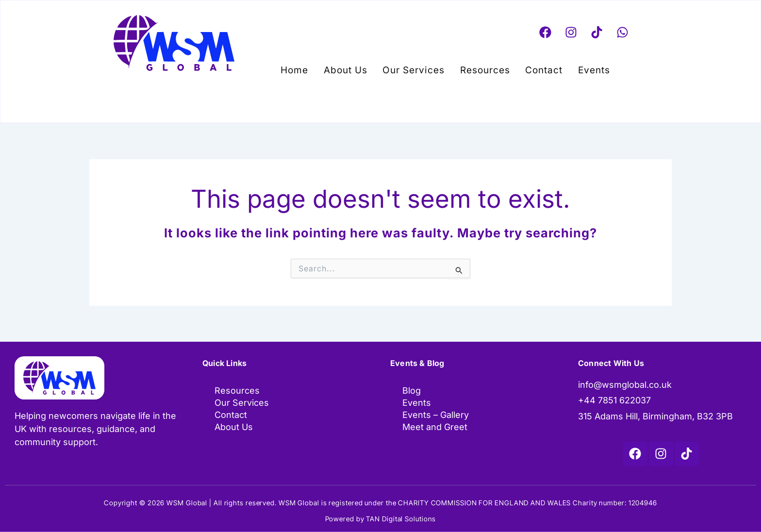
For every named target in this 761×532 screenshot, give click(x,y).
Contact (537, 68)
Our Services (416, 68)
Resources (483, 68)
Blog (412, 391)
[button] (585, 68)
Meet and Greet (435, 428)
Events (582, 68)
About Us (352, 68)
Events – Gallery (436, 416)
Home (306, 68)
